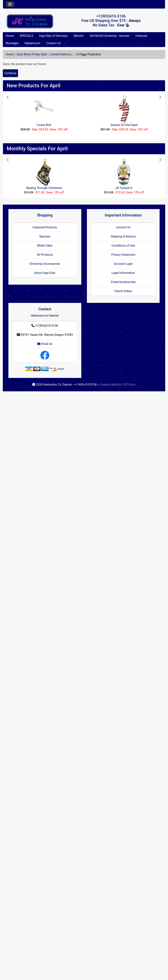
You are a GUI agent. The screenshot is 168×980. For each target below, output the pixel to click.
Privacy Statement (123, 255)
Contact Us (53, 43)
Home (10, 36)
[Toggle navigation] (10, 4)
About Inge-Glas (45, 273)
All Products (45, 255)
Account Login (123, 264)
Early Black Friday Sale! (32, 54)
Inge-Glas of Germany (53, 36)
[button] (18, 116)
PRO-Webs (129, 385)
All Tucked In (124, 188)
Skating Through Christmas (44, 188)
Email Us (45, 344)
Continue (10, 73)
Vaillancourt (32, 43)
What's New (45, 246)
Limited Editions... (62, 54)
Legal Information (123, 273)
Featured (141, 36)
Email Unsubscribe (123, 282)
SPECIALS (26, 36)
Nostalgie (12, 43)
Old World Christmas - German (109, 36)
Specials (45, 236)
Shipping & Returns (123, 236)
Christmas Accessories (45, 264)
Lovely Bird (44, 125)
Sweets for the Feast (124, 125)
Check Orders (123, 291)
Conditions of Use (123, 246)
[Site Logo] (30, 21)
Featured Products (45, 227)
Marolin (79, 36)
